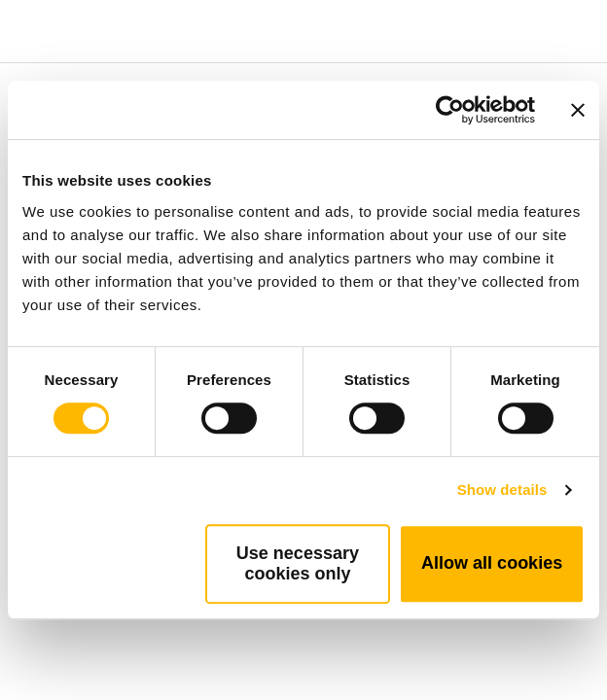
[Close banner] (578, 110)
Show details (502, 490)
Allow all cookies (492, 563)
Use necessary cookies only (298, 563)
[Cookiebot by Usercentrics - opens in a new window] (450, 110)
